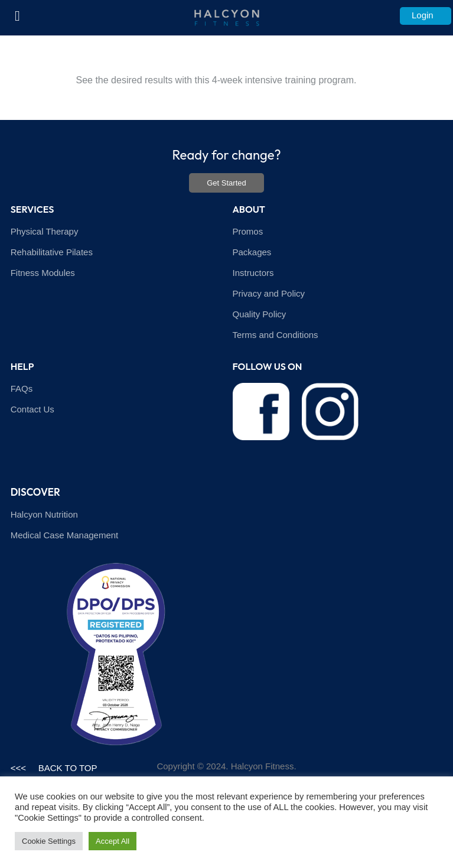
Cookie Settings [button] (49, 841)
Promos (248, 231)
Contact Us (32, 409)
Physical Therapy (45, 231)
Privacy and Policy (269, 293)
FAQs (22, 389)
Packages (252, 252)
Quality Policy (260, 314)
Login (423, 15)
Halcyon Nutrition (44, 514)
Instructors (253, 273)
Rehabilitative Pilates (52, 252)
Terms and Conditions (276, 335)
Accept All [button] (113, 841)
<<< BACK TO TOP (54, 768)
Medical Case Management (65, 535)
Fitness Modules (43, 273)
